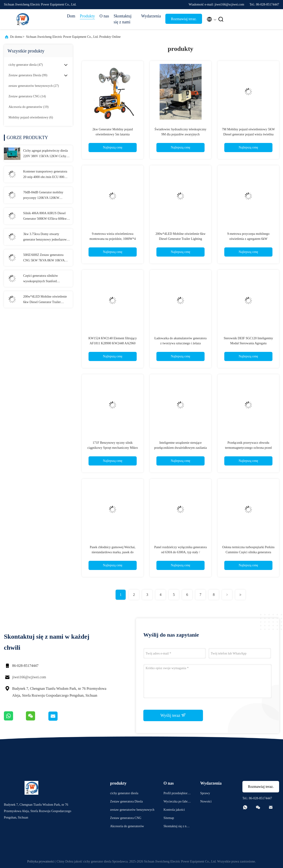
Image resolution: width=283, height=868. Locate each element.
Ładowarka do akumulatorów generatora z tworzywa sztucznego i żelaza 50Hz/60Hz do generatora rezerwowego (180, 343)
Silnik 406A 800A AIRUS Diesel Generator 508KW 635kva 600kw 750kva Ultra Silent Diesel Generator (45, 216)
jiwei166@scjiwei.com (29, 677)
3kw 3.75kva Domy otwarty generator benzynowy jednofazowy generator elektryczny (46, 237)
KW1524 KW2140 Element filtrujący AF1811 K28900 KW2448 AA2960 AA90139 (112, 343)
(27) (34, 86)
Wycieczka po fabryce (177, 802)
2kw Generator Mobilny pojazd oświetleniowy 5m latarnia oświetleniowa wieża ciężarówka (113, 134)
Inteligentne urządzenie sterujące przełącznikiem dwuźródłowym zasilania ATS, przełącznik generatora (180, 448)
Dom (71, 16)
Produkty (87, 16)
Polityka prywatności (41, 861)
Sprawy (205, 793)
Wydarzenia (151, 16)
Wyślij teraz (173, 715)
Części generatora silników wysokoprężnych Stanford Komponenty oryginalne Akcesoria (46, 279)
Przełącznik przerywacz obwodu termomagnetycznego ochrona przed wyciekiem (248, 448)
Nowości (206, 801)
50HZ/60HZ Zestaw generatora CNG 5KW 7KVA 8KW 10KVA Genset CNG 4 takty (44, 258)
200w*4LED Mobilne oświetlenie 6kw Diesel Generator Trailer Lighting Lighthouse (45, 300)
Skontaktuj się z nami (123, 19)
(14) (27, 96)
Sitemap (169, 818)
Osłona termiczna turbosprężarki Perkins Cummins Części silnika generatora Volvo (248, 552)
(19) (29, 107)
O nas (104, 16)
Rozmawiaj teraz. (184, 19)
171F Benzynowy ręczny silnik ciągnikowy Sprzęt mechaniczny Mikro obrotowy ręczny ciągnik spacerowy (113, 448)
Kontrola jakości (174, 810)
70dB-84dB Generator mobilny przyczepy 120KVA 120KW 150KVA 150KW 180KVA (43, 196)
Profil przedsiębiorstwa (177, 794)
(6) (31, 117)
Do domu (16, 37)
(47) (26, 65)
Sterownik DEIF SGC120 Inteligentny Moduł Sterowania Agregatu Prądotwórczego (248, 343)
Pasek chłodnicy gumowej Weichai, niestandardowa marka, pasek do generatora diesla (112, 552)
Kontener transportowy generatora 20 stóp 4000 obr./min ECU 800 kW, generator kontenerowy (45, 175)
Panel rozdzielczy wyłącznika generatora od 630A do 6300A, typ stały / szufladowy (181, 552)
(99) (28, 75)
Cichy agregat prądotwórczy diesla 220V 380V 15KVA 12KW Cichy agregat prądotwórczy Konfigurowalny (46, 154)
